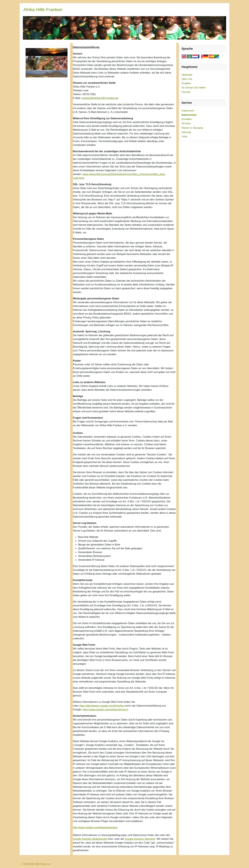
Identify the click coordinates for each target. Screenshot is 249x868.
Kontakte (187, 119)
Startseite (187, 75)
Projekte (186, 83)
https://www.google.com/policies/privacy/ (105, 710)
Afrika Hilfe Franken (43, 10)
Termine (186, 123)
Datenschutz (189, 115)
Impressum (188, 111)
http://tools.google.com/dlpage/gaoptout (95, 827)
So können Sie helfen (194, 88)
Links (184, 136)
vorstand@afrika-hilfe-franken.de (100, 98)
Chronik (186, 92)
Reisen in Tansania (192, 128)
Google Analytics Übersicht (140, 839)
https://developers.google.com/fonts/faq (102, 706)
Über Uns (187, 79)
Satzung (186, 132)
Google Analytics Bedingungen (90, 839)
